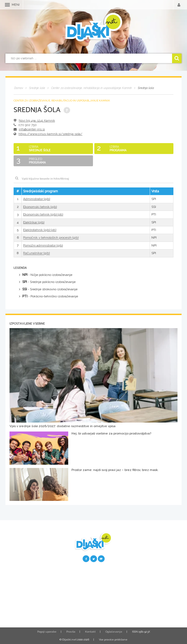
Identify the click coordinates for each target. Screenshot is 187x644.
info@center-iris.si (32, 129)
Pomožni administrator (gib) (43, 245)
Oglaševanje (114, 632)
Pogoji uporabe (47, 632)
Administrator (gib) (37, 199)
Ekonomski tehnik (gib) (40, 207)
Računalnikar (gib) (36, 253)
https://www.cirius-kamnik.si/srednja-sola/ (50, 134)
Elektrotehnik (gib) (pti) (40, 230)
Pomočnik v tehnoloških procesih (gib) (51, 238)
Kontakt (90, 632)
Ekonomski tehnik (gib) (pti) (43, 214)
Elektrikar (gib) (34, 222)
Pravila (71, 632)
